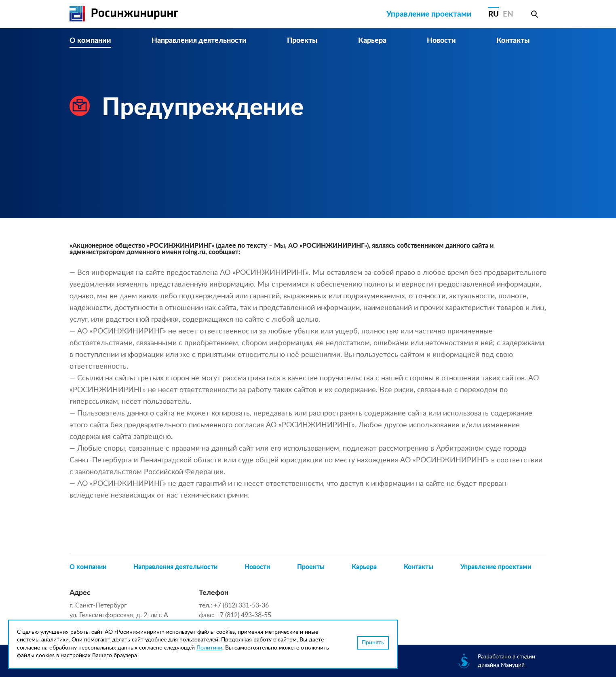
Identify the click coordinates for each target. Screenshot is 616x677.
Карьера (372, 41)
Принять (373, 643)
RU (494, 14)
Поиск (534, 14)
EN (508, 14)
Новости (441, 41)
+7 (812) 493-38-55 (244, 615)
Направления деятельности (199, 41)
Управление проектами (429, 14)
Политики (209, 648)
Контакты (513, 41)
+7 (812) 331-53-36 (241, 605)
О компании (90, 41)
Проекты (302, 41)
